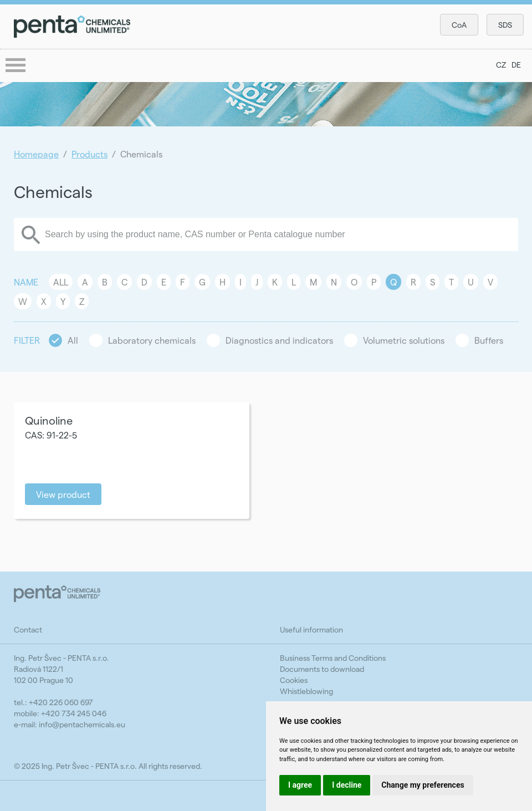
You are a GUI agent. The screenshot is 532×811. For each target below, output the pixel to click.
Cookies (294, 680)
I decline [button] (347, 785)
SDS (505, 25)
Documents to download (322, 669)
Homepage (36, 154)
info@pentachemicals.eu (82, 724)
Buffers (489, 340)
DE (516, 65)
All (61, 282)
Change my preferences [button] (423, 785)
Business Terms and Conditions (333, 658)
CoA (459, 25)
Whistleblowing (306, 691)
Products (89, 154)
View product (63, 494)
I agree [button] (300, 785)
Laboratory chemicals (152, 340)
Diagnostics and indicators (279, 340)
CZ (501, 65)
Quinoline (49, 420)
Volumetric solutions (404, 340)
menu (17, 66)
